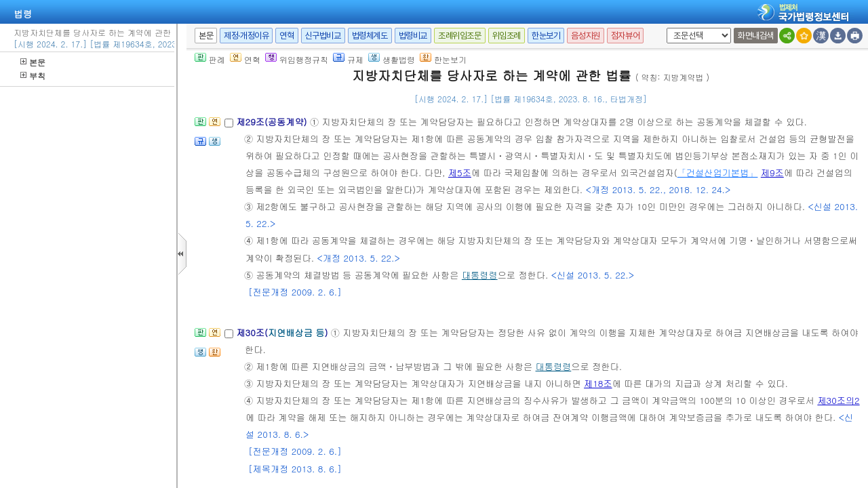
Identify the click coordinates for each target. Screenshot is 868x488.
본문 (33, 62)
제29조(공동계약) (273, 122)
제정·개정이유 (246, 36)
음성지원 (585, 36)
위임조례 (507, 36)
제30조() (283, 332)
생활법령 (392, 59)
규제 (348, 59)
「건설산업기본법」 (718, 172)
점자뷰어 (625, 36)
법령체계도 (370, 36)
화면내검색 (756, 36)
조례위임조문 (460, 36)
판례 (210, 59)
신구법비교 (323, 36)
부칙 (33, 76)
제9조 (772, 172)
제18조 (598, 383)
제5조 (460, 172)
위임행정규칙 (297, 59)
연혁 (287, 36)
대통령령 (480, 275)
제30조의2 (838, 400)
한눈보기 (546, 36)
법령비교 (413, 36)
